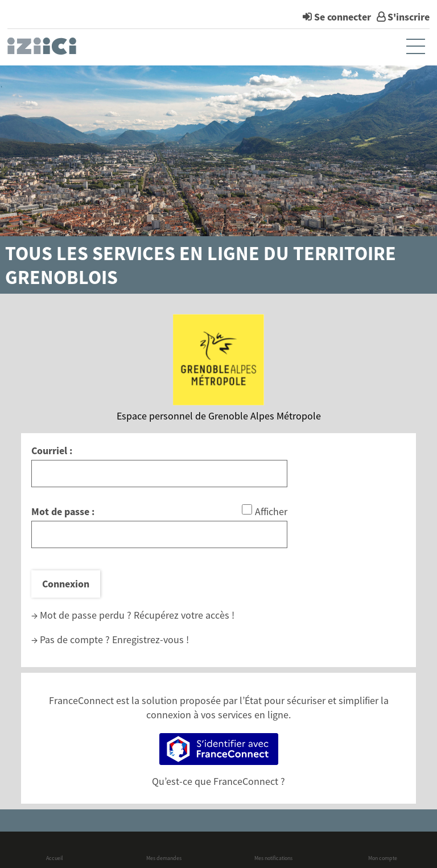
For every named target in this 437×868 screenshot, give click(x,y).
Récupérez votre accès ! (184, 615)
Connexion (66, 584)
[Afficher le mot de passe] (247, 509)
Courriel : (52, 451)
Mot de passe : (63, 511)
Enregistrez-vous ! (151, 639)
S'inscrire (409, 17)
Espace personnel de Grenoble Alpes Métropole (219, 416)
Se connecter (343, 17)
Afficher (271, 511)
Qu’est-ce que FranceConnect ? (218, 781)
